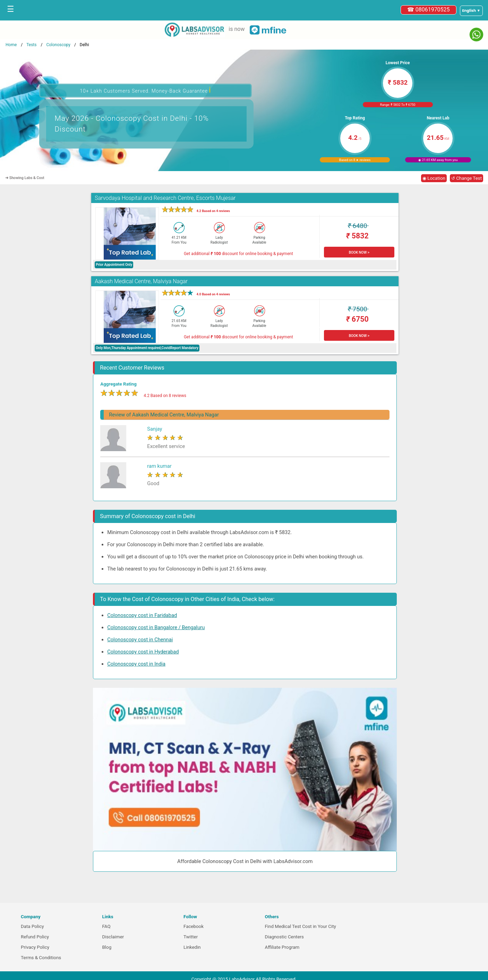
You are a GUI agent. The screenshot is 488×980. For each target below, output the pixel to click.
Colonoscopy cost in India (136, 664)
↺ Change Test (466, 178)
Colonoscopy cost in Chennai (140, 640)
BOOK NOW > (359, 252)
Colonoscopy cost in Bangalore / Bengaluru (156, 627)
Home (11, 45)
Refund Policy (35, 937)
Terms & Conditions (41, 958)
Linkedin (192, 947)
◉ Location (434, 178)
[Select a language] (471, 11)
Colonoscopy (58, 45)
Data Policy (32, 926)
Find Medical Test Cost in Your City (301, 926)
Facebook (194, 926)
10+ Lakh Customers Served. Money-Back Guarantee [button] (145, 90)
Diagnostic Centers (284, 937)
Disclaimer (113, 937)
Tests (31, 45)
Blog (107, 947)
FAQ (106, 926)
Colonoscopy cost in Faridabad (142, 615)
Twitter (191, 937)
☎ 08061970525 (429, 10)
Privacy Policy (35, 947)
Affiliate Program (282, 947)
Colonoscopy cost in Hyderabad (143, 652)
